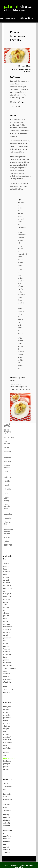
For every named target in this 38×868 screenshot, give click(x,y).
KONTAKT (8, 537)
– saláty (7, 485)
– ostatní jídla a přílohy (7, 499)
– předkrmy (7, 457)
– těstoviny (7, 476)
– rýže (6, 493)
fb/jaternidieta (27, 18)
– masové (7, 461)
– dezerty (7, 518)
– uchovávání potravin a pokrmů (8, 531)
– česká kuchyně (7, 466)
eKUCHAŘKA (9, 438)
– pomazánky (8, 513)
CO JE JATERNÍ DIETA (7, 432)
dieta (18, 6)
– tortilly (7, 481)
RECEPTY (8, 448)
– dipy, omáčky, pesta (7, 506)
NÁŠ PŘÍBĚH (7, 443)
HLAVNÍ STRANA (7, 425)
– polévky (7, 452)
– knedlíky (8, 489)
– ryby (6, 471)
